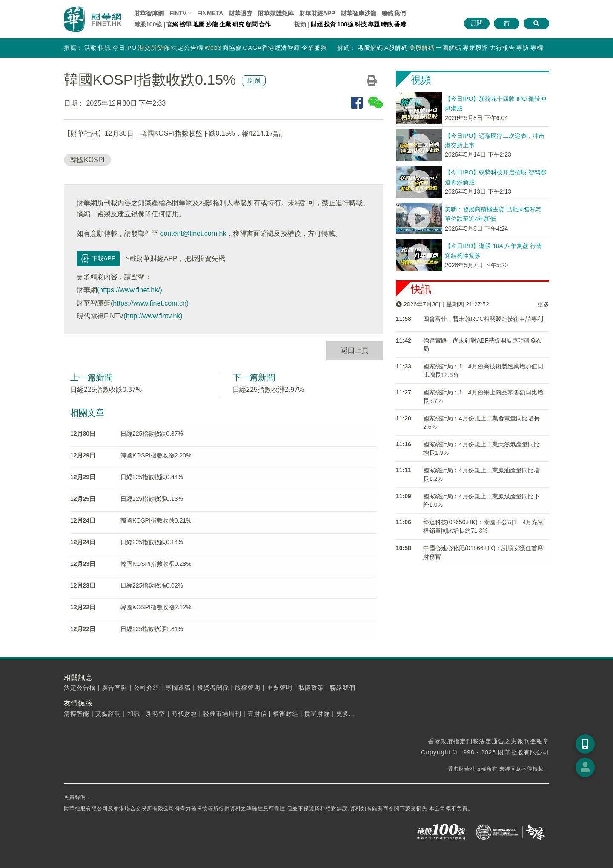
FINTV (178, 13)
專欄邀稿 (178, 688)
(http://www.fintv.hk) (153, 316)
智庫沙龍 (358, 13)
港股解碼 (370, 48)
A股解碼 (396, 48)
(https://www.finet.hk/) (130, 290)
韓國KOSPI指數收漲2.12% (156, 607)
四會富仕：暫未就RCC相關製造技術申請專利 (483, 319)
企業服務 (314, 48)
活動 (91, 48)
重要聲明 (280, 688)
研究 (238, 24)
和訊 (134, 714)
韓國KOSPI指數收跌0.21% (156, 520)
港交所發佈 (154, 48)
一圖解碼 (449, 48)
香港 (400, 24)
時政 (387, 24)
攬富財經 (317, 714)
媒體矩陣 (276, 13)
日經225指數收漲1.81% (152, 629)
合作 (265, 24)
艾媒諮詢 (108, 714)
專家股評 (476, 48)
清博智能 (77, 714)
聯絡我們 (394, 13)
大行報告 (502, 48)
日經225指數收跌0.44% (152, 477)
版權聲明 (248, 688)
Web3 (213, 48)
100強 (345, 24)
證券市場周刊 (222, 714)
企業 (225, 24)
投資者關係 (213, 688)
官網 (172, 24)
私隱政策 (311, 688)
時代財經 (184, 714)
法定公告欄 (187, 48)
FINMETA (210, 13)
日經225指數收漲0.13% (152, 499)
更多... (346, 714)
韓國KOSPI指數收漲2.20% (156, 455)
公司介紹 (146, 688)
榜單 (186, 24)
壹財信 (257, 714)
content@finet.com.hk (193, 233)
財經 (317, 24)
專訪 (523, 48)
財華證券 (241, 13)
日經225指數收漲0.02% (152, 585)
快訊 (105, 48)
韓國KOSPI (87, 160)
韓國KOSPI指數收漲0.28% (156, 564)
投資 (330, 24)
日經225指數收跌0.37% (106, 390)
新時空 (156, 714)
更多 (543, 304)
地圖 (199, 24)
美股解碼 (422, 48)
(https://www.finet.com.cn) (150, 303)
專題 (374, 24)
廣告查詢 (115, 688)
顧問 (252, 24)
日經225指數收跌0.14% (152, 542)
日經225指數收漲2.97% (268, 390)
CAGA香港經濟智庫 (272, 48)
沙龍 (212, 24)
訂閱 (477, 23)
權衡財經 (286, 714)
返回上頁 (355, 350)
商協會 (232, 48)
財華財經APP (317, 13)
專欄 (537, 48)
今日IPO (125, 48)
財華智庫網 (149, 13)
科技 (361, 24)
